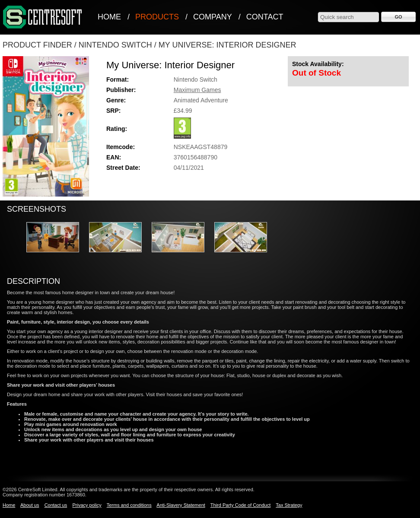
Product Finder (37, 45)
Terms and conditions (129, 505)
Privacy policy (87, 505)
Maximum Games (197, 90)
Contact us (56, 505)
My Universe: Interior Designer (227, 45)
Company (213, 17)
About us (30, 505)
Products (157, 17)
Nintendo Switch (115, 45)
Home (109, 17)
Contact (265, 17)
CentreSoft (43, 17)
